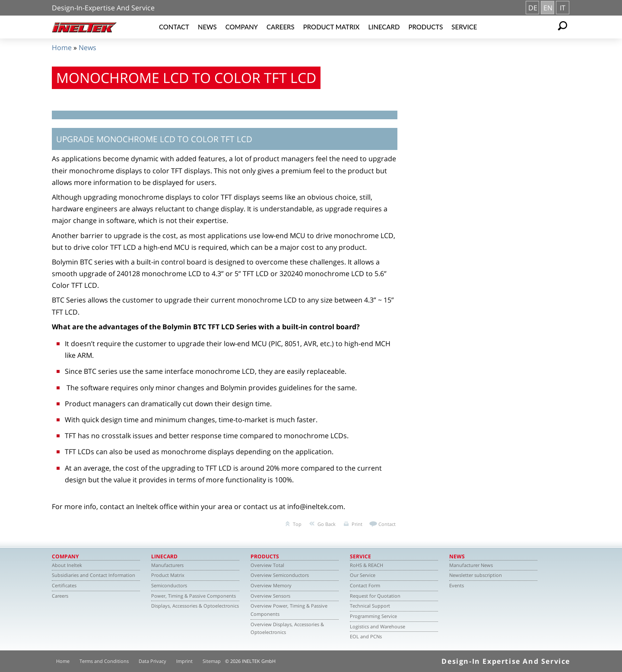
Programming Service (373, 616)
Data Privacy (152, 661)
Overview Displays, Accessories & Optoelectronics (287, 628)
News (207, 27)
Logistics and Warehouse (378, 626)
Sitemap (212, 661)
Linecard (384, 27)
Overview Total (267, 565)
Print (357, 524)
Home (62, 48)
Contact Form (365, 585)
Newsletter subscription (476, 575)
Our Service (363, 575)
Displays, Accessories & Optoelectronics (195, 606)
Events (457, 585)
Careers (281, 27)
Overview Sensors (270, 596)
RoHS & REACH (367, 565)
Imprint (184, 661)
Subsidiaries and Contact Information (94, 575)
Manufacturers (167, 565)
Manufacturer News (471, 565)
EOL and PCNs (366, 636)
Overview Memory (271, 585)
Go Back (327, 524)
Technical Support (370, 606)
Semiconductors (169, 585)
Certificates (64, 585)
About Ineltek (67, 565)
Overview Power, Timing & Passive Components (289, 610)
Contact (174, 27)
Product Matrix (332, 27)
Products (425, 27)
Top (297, 524)
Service (464, 27)
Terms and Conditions (104, 661)
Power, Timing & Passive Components (194, 596)
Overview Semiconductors (280, 575)
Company (242, 27)
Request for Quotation (375, 596)
